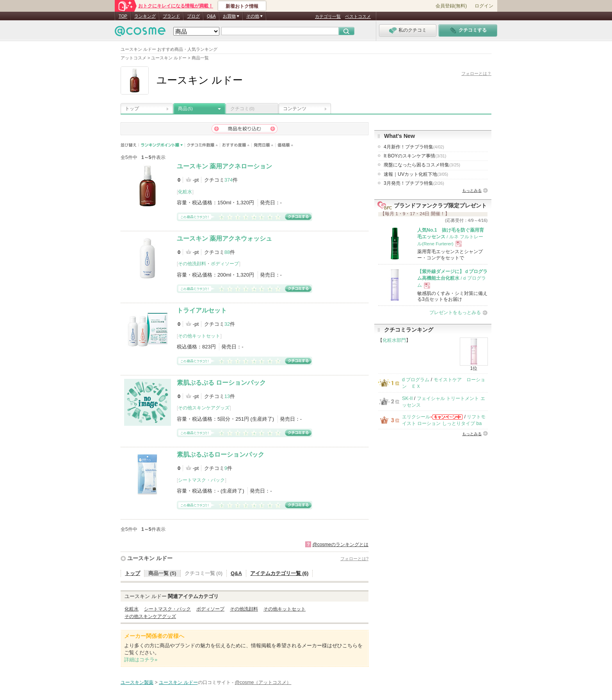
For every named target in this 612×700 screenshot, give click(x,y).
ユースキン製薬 (137, 682)
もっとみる (472, 190)
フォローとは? (354, 559)
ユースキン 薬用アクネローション (224, 166)
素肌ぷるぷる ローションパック (221, 383)
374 (229, 180)
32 (227, 324)
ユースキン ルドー (150, 558)
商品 (185, 109)
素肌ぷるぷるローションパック (221, 454)
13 (227, 396)
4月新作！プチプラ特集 (414, 147)
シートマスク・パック (201, 480)
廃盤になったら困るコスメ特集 (422, 165)
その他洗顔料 (192, 264)
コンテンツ (295, 109)
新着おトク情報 (242, 6)
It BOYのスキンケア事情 (415, 156)
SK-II (407, 398)
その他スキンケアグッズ (204, 408)
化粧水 (185, 192)
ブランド (171, 16)
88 (227, 252)
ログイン (484, 6)
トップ (132, 109)
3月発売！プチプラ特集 (414, 183)
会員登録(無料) (451, 6)
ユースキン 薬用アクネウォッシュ (224, 238)
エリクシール (416, 417)
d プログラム (416, 380)
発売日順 (264, 145)
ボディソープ (225, 264)
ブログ (193, 16)
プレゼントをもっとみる (455, 312)
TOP (123, 16)
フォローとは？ (476, 73)
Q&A (211, 16)
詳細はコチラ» (141, 660)
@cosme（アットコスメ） (263, 682)
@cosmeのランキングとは (340, 545)
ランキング (145, 16)
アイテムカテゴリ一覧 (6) (279, 573)
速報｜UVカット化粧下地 (416, 174)
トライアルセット (202, 310)
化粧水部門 (394, 340)
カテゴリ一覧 (328, 16)
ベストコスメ (358, 16)
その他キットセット (199, 336)
